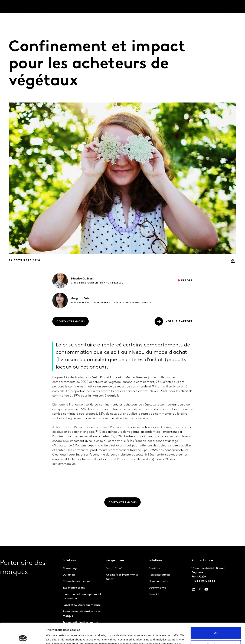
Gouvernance (157, 588)
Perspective (70, 7)
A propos (177, 7)
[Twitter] (200, 590)
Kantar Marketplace (100, 7)
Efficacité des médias (76, 581)
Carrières (192, 7)
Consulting (70, 568)
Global (227, 7)
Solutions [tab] (44, 7)
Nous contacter (210, 7)
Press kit (154, 594)
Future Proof (114, 568)
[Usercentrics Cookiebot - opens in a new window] (23, 637)
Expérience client (74, 588)
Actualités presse (160, 575)
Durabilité (69, 575)
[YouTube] (194, 590)
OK (216, 612)
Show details (54, 637)
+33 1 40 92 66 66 (204, 581)
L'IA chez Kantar (158, 7)
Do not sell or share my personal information (216, 625)
